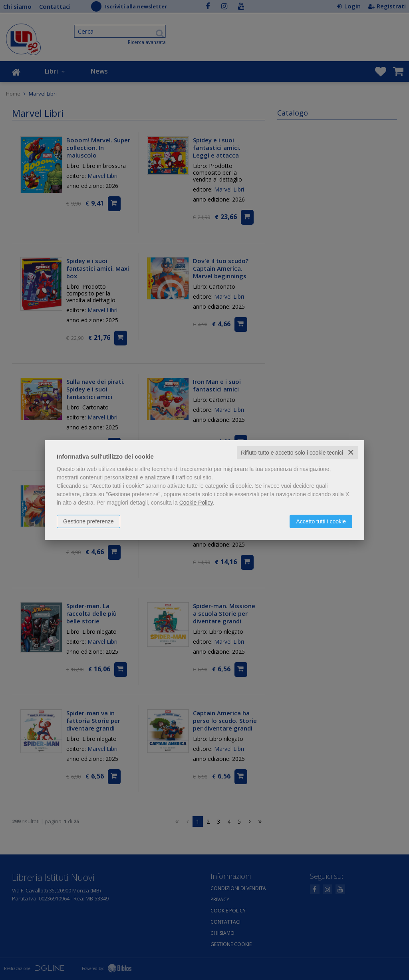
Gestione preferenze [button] (88, 521)
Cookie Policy (196, 503)
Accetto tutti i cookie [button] (321, 521)
